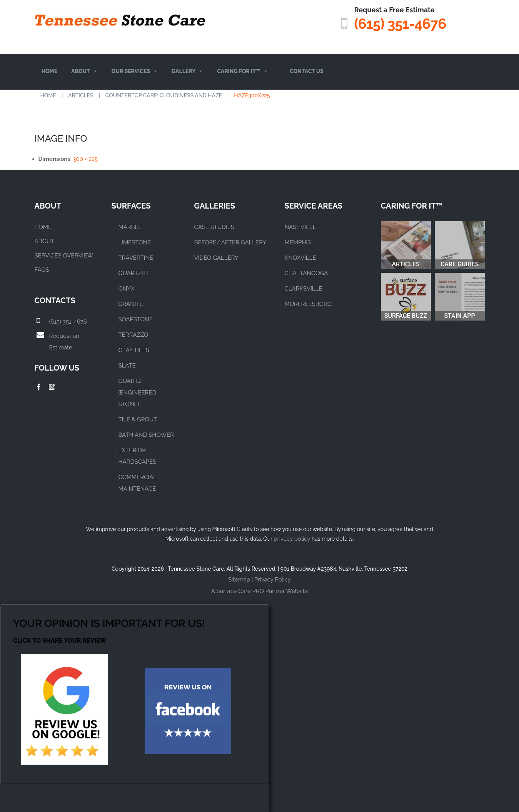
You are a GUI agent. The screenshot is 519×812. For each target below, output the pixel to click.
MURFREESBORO (308, 304)
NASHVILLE (300, 227)
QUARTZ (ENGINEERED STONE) (138, 392)
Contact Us (307, 71)
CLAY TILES (134, 350)
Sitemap (239, 579)
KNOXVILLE (300, 257)
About (84, 71)
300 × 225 (86, 159)
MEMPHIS (298, 242)
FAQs (42, 269)
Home (50, 71)
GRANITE (131, 304)
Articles (81, 95)
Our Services (135, 71)
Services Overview (64, 255)
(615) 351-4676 (398, 24)
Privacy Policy (273, 579)
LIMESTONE (135, 242)
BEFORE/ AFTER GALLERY (230, 242)
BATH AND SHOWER (146, 434)
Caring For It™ (243, 71)
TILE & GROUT (138, 419)
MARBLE (130, 227)
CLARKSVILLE (304, 288)
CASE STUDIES (214, 227)
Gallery (188, 71)
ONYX (127, 288)
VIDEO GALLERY (216, 257)
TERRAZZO (134, 334)
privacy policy (292, 538)
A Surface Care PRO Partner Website (259, 591)
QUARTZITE (134, 273)
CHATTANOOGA (306, 273)
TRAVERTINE (136, 257)
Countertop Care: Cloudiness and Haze (164, 95)
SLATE (127, 365)
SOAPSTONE (136, 319)
